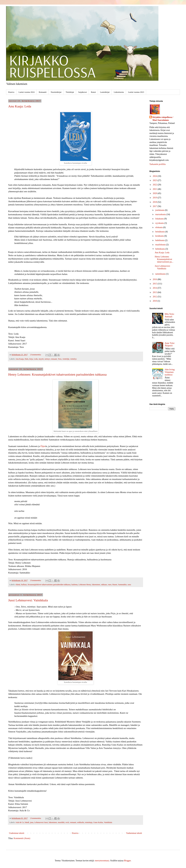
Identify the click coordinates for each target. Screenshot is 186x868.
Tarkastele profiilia (158, 164)
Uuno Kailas (98, 822)
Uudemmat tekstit (17, 833)
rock (67, 822)
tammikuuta (161, 274)
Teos (60, 359)
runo (110, 585)
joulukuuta (160, 210)
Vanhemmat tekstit (134, 833)
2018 (155, 202)
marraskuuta (161, 214)
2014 (155, 288)
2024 (155, 176)
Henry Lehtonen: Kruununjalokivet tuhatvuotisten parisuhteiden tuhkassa (57, 374)
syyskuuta (160, 223)
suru (129, 585)
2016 (155, 279)
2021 (155, 189)
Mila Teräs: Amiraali (170, 315)
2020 (155, 193)
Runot (93, 92)
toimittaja (89, 822)
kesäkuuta (160, 236)
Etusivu (11, 92)
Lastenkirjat (105, 92)
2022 (155, 185)
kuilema (75, 585)
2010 (155, 301)
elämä (18, 585)
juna (32, 822)
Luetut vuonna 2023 (136, 92)
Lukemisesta (119, 92)
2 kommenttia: (36, 355)
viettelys (73, 359)
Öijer (43, 446)
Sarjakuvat (82, 92)
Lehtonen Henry (85, 585)
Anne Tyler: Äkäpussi (170, 344)
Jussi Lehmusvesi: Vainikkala (28, 600)
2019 (155, 198)
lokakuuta (160, 219)
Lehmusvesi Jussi (41, 822)
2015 (155, 284)
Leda (36, 359)
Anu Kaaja (20, 359)
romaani (54, 359)
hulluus (24, 585)
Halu (27, 359)
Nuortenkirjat (56, 92)
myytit (41, 359)
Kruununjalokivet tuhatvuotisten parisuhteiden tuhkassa (49, 585)
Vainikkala (108, 822)
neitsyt (47, 359)
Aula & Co (20, 822)
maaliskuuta (161, 245)
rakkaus (104, 585)
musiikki (61, 822)
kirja (31, 359)
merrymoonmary (102, 861)
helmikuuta (160, 249)
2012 (155, 297)
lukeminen (96, 585)
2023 (155, 180)
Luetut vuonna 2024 (27, 92)
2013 (155, 292)
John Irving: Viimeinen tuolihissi (170, 372)
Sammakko (122, 585)
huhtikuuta (160, 240)
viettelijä (66, 359)
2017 (155, 206)
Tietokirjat (70, 92)
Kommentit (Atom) (22, 838)
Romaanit (43, 92)
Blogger (127, 861)
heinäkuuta (160, 232)
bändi (27, 822)
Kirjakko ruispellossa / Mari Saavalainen (163, 119)
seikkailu (81, 822)
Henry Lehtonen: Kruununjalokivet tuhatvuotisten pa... (164, 259)
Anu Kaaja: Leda (20, 106)
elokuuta (159, 227)
